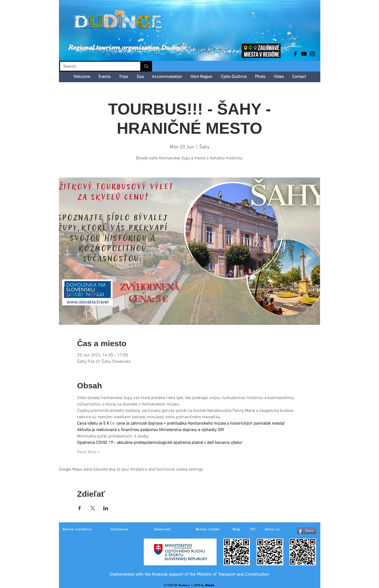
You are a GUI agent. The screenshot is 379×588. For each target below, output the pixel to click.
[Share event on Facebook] (80, 508)
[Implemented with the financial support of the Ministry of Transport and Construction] (189, 575)
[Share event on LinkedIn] (106, 508)
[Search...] (96, 67)
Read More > (89, 452)
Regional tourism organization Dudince (127, 47)
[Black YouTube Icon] (304, 54)
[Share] (307, 531)
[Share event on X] (93, 508)
